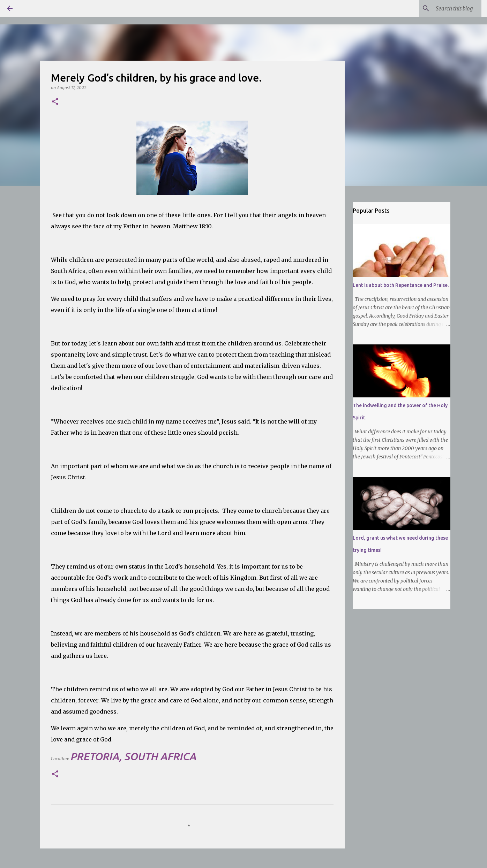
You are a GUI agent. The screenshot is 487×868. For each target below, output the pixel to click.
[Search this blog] (445, 8)
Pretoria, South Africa (133, 756)
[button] (55, 102)
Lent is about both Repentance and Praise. (401, 285)
